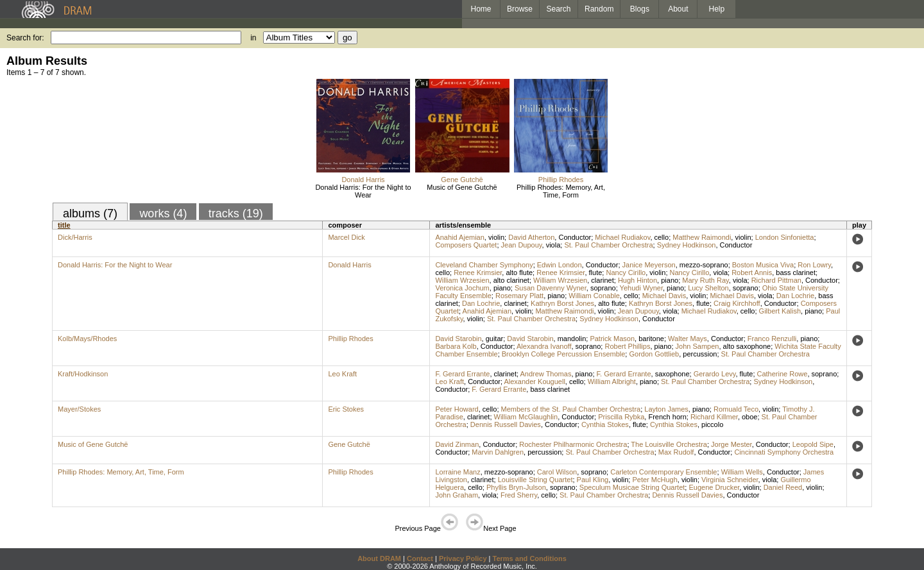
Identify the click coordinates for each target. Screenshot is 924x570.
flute (596, 272)
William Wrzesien (462, 280)
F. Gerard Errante (462, 374)
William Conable (594, 296)
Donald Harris (363, 180)
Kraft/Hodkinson (83, 374)
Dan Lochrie (795, 296)
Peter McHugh (654, 480)
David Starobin (458, 339)
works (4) (163, 214)
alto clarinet (511, 280)
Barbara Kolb (456, 346)
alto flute (519, 272)
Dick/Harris (75, 237)
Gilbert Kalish (780, 311)
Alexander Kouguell (534, 381)
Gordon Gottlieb (654, 354)
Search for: (25, 38)
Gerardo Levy (715, 374)
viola (553, 245)
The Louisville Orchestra (669, 444)
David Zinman (457, 444)
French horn (667, 417)
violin (496, 237)
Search (559, 9)
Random (599, 9)
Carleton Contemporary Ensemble (663, 472)
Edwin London (560, 265)
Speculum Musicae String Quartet (632, 487)
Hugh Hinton (637, 280)
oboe (749, 417)
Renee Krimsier (478, 272)
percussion (700, 354)
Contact (420, 558)
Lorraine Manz (458, 472)
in (253, 38)
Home (481, 9)
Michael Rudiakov (622, 237)
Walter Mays (688, 339)
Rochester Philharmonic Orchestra (573, 444)
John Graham (457, 495)
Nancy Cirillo (626, 272)
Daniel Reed (783, 487)
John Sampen (697, 346)
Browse (520, 9)
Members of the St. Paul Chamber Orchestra (571, 409)
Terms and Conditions (530, 558)
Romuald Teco (736, 409)
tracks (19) (236, 214)
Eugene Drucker (714, 487)
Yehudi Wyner (641, 288)
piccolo (712, 424)
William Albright (612, 381)
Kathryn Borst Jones (562, 303)
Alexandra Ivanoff (544, 346)
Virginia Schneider (730, 480)
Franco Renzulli (772, 339)
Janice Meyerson (649, 265)
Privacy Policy (463, 558)
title (64, 225)
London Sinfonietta (785, 237)
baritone (651, 339)
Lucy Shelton (708, 288)
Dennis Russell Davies (506, 424)
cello (662, 237)
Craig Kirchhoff (737, 303)
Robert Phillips (627, 346)
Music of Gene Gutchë (462, 187)
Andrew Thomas (546, 374)
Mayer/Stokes (79, 409)
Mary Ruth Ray (706, 280)
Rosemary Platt (519, 296)
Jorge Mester (732, 444)
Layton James (666, 409)
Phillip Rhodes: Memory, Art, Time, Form (561, 191)
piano (670, 280)
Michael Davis (664, 296)
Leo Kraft (342, 374)
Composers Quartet (466, 245)
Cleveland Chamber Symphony (484, 265)
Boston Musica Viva (763, 265)
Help (717, 9)
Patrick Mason (612, 339)
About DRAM (379, 558)
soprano (603, 288)
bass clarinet (796, 272)
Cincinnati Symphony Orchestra (784, 452)
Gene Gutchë (462, 180)
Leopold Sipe (813, 444)
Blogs (640, 9)
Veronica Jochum (462, 288)
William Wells (742, 472)
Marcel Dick (346, 237)
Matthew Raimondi (702, 237)
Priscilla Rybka (621, 417)
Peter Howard (457, 409)
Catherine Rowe (783, 374)
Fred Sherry (519, 495)
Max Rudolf (676, 452)
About (678, 9)
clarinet (602, 280)
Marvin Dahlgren (498, 452)
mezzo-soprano (704, 265)
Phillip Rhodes (561, 180)
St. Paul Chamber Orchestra (608, 245)
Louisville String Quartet (535, 480)
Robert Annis (752, 272)
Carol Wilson (557, 472)
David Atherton (531, 237)
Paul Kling (593, 480)
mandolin (572, 339)
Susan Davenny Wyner (551, 288)
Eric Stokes (346, 409)
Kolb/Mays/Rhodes (87, 339)
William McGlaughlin (526, 417)
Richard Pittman (776, 280)
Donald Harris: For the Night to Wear (363, 191)
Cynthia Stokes (605, 424)
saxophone (672, 374)
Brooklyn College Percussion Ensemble (564, 354)
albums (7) (90, 214)
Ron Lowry (814, 265)
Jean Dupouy (522, 245)
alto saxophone (747, 346)
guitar (495, 339)
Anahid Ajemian (459, 237)
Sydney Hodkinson (687, 245)
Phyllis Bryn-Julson (516, 487)
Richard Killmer (714, 417)
